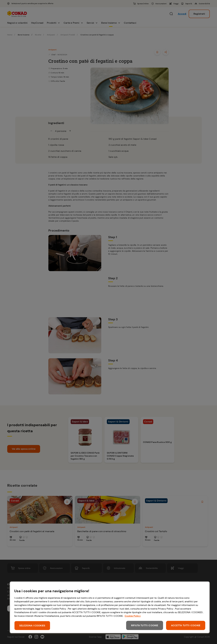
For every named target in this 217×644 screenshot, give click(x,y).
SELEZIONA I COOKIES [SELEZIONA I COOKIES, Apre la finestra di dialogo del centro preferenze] (32, 626)
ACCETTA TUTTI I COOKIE (186, 625)
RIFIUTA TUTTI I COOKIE (145, 625)
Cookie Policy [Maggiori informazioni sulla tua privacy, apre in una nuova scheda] (133, 616)
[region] (110, 607)
